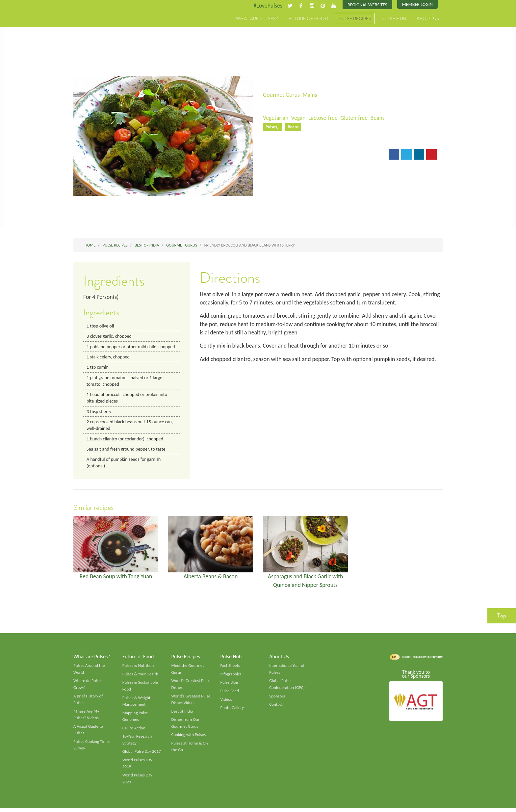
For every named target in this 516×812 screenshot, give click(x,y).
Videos (226, 702)
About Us (428, 19)
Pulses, (272, 127)
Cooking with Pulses (189, 738)
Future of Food (308, 19)
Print (297, 155)
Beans (379, 118)
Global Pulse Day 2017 (142, 755)
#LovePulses (267, 6)
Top (502, 618)
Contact (276, 707)
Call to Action (134, 731)
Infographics (231, 677)
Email (274, 155)
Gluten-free (355, 118)
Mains (310, 95)
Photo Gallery (232, 711)
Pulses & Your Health (141, 677)
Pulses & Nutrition (138, 668)
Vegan (299, 118)
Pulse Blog (229, 685)
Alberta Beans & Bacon (211, 578)
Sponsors (277, 699)
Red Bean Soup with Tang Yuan (116, 578)
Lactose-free (324, 118)
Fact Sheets (230, 668)
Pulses (104, 26)
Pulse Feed (230, 694)
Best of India (182, 714)
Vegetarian (276, 118)
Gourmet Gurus (282, 95)
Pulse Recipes (355, 19)
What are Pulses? (257, 19)
